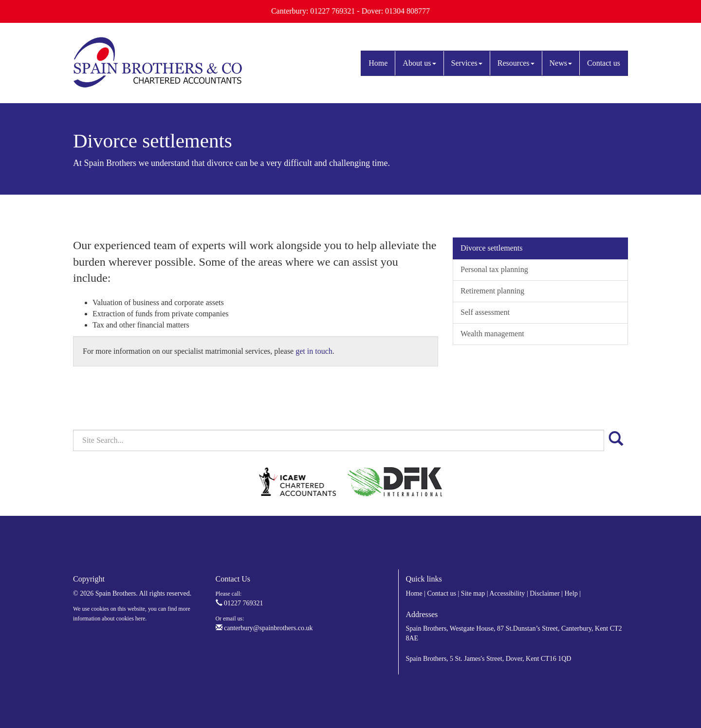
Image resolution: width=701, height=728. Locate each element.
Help (571, 593)
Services (467, 63)
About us (419, 63)
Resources (516, 63)
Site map (473, 593)
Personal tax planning (494, 269)
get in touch (314, 351)
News (561, 63)
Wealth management (492, 334)
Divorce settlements (492, 248)
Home (378, 63)
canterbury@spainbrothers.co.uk (264, 628)
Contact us (604, 63)
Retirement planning (492, 291)
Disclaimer (544, 593)
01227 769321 (240, 603)
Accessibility (507, 593)
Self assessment (485, 312)
